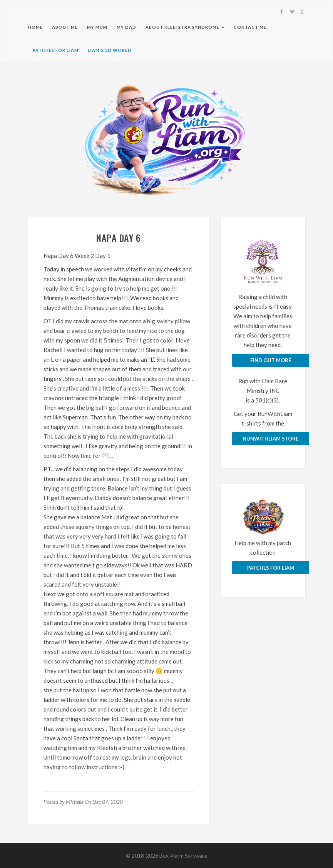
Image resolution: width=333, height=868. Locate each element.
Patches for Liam (56, 50)
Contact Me (250, 27)
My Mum (97, 27)
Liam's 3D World (110, 50)
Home (35, 27)
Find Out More (271, 360)
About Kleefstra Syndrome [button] (182, 27)
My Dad (126, 27)
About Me (65, 27)
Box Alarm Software (183, 856)
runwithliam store (271, 439)
